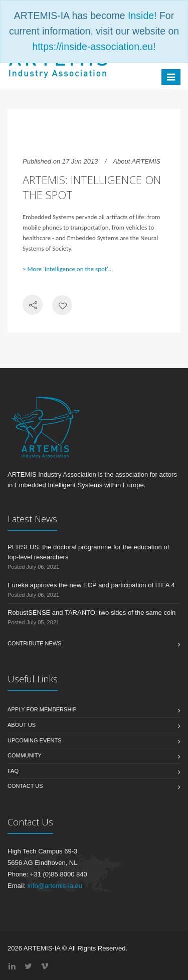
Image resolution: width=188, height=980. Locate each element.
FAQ (13, 771)
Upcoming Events (35, 740)
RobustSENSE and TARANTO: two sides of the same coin (91, 613)
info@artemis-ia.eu (55, 886)
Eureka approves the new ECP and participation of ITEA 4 (91, 585)
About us (22, 725)
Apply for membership (42, 709)
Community (25, 755)
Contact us (25, 786)
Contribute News (35, 643)
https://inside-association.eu (92, 47)
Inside (141, 16)
